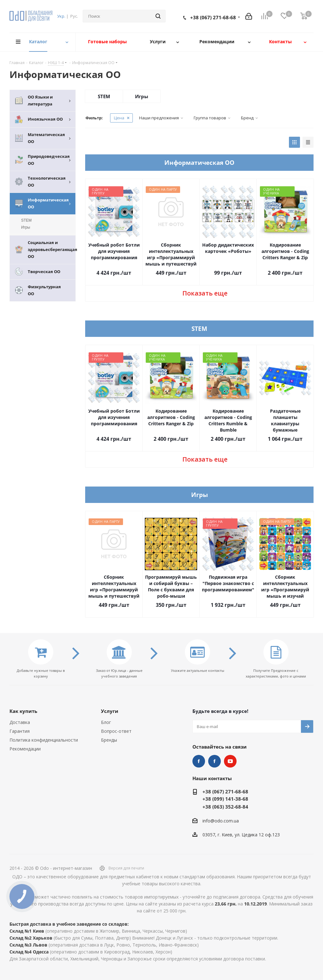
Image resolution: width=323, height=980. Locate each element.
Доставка (20, 722)
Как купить (23, 711)
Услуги (110, 711)
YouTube (230, 761)
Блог (106, 722)
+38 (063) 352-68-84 (225, 807)
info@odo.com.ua (221, 821)
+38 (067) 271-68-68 (213, 17)
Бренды (109, 740)
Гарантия (20, 731)
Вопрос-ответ (116, 731)
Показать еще (205, 293)
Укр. (61, 16)
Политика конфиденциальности (44, 740)
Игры (142, 96)
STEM (104, 96)
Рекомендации (25, 749)
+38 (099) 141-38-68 (225, 799)
